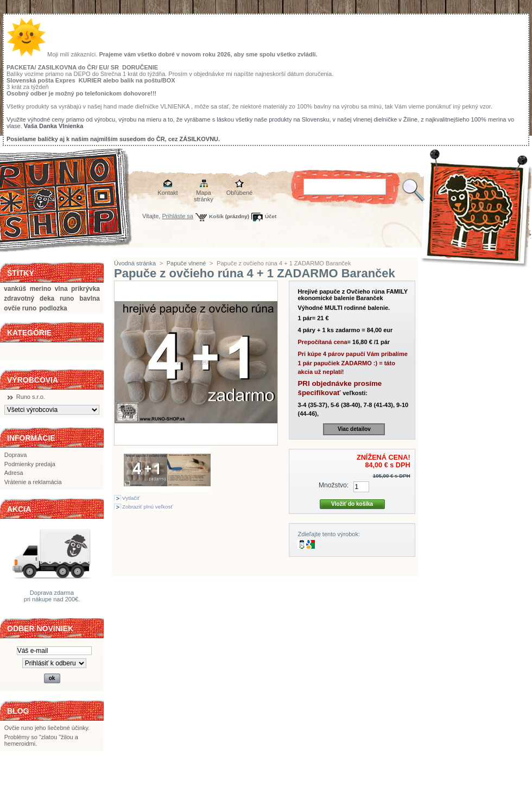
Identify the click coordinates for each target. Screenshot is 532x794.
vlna (61, 289)
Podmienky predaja (30, 464)
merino (41, 289)
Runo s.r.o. (31, 397)
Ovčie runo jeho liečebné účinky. (47, 728)
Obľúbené (239, 193)
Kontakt (167, 193)
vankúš (15, 289)
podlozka (53, 308)
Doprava (16, 455)
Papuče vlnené (186, 263)
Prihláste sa (178, 216)
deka (47, 298)
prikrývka (85, 289)
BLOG (18, 711)
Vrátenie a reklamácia (33, 482)
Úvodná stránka (135, 263)
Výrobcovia (33, 380)
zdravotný (19, 298)
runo (67, 298)
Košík (216, 216)
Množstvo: (334, 485)
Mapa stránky (203, 193)
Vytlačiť (131, 498)
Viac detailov (354, 429)
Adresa (14, 473)
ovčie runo (20, 308)
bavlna (90, 298)
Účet (271, 216)
